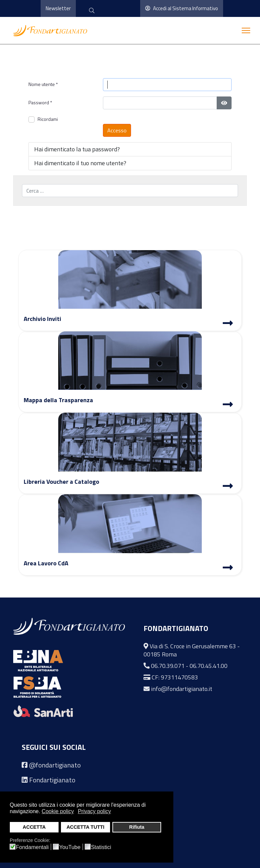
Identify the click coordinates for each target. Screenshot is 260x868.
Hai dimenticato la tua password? (77, 149)
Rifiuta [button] (137, 827)
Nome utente (43, 84)
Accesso (117, 130)
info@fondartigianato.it (182, 689)
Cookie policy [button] (58, 811)
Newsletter (58, 8)
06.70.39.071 (168, 666)
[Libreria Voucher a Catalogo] (228, 487)
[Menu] (246, 30)
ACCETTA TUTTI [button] (85, 827)
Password (40, 102)
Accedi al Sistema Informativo (182, 8)
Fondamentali (32, 847)
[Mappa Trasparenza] (228, 405)
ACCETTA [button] (34, 827)
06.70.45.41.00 (209, 666)
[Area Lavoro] (228, 568)
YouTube (70, 847)
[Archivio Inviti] (228, 324)
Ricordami (48, 119)
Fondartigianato (52, 780)
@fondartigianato (55, 765)
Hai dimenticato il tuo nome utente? (80, 163)
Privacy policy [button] (94, 811)
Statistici (101, 847)
